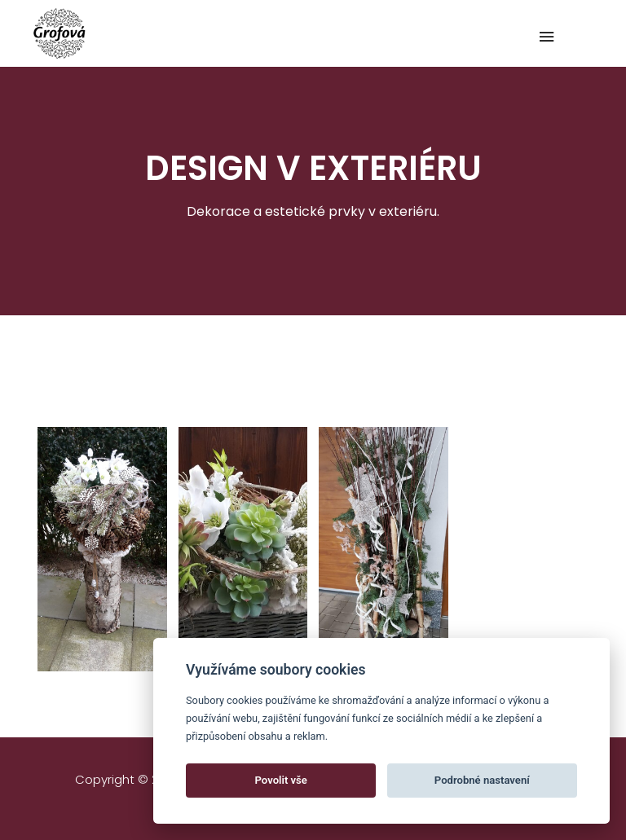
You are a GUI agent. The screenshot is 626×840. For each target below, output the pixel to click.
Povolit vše (281, 780)
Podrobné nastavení (482, 780)
